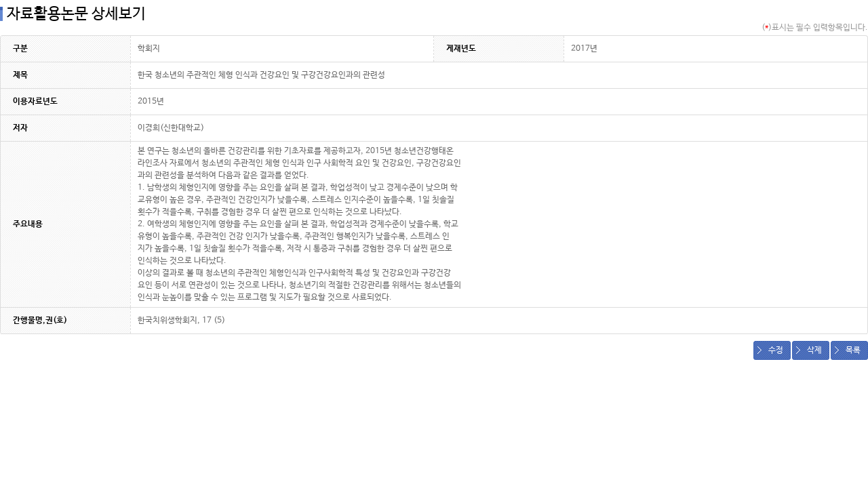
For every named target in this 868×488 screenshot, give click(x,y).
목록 (853, 350)
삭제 (814, 350)
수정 (776, 350)
